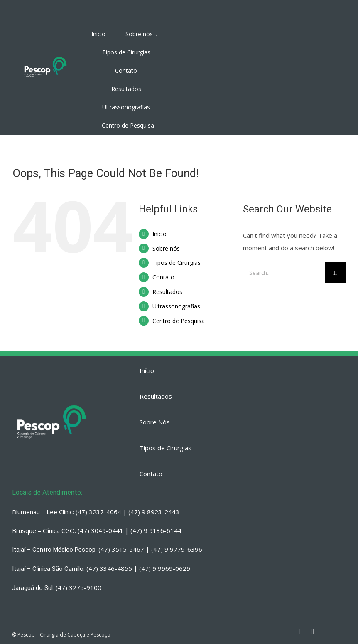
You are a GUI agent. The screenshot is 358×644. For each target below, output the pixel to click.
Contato (163, 277)
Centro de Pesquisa (179, 321)
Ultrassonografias (176, 306)
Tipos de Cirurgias (177, 263)
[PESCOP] (45, 57)
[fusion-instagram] (301, 632)
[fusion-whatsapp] (312, 632)
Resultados (167, 292)
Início (159, 234)
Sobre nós (166, 248)
